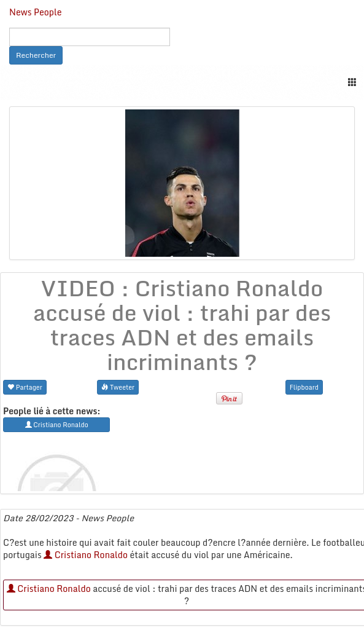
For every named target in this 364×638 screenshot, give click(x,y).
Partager (25, 387)
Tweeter (118, 387)
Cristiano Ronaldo (86, 555)
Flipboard (304, 387)
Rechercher (36, 55)
